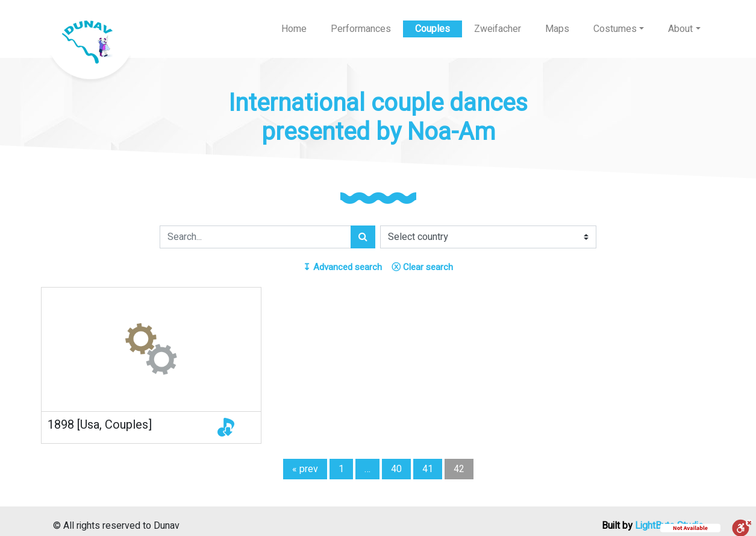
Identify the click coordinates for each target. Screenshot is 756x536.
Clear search (422, 267)
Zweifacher (498, 29)
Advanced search (342, 267)
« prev (305, 469)
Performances (361, 29)
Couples (433, 29)
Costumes (615, 29)
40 (396, 469)
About (680, 29)
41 (428, 469)
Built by (653, 526)
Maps (557, 29)
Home (294, 29)
